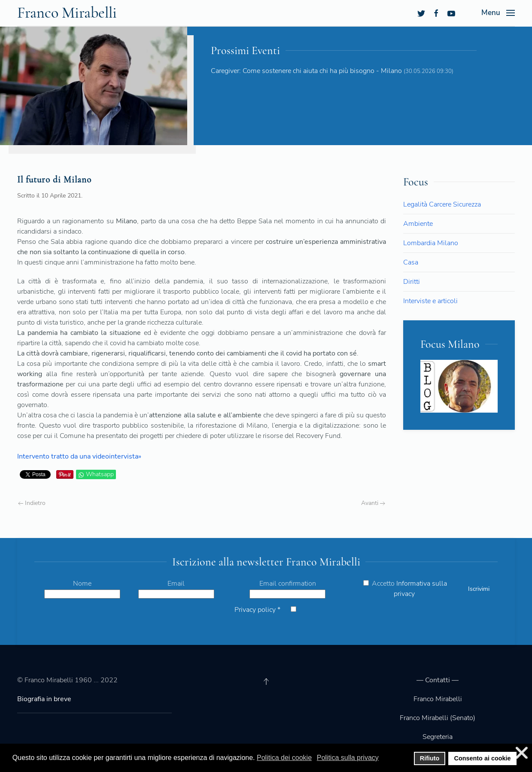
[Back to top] (266, 681)
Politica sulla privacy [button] (348, 758)
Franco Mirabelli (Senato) (438, 718)
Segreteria (438, 737)
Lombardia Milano (431, 243)
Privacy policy (257, 610)
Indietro (32, 503)
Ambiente (418, 224)
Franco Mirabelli (438, 699)
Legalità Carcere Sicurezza (442, 204)
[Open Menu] (498, 13)
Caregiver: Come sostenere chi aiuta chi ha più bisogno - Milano (306, 71)
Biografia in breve (44, 699)
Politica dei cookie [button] (284, 758)
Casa (411, 262)
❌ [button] (522, 753)
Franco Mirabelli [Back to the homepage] (67, 13)
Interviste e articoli (430, 301)
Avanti (373, 503)
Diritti (412, 282)
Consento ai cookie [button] (483, 758)
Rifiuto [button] (430, 758)
